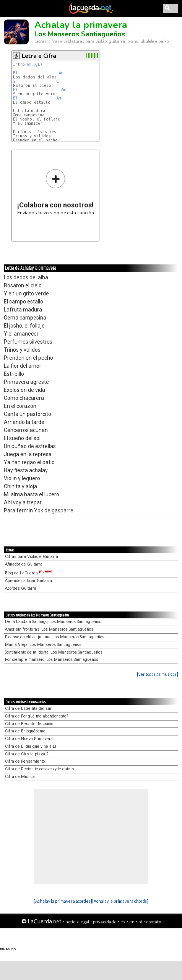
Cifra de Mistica (20, 777)
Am (29, 64)
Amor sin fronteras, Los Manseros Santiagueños (49, 629)
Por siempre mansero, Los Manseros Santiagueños (52, 660)
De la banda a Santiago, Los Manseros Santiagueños (53, 622)
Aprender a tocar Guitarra (28, 581)
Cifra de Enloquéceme (25, 731)
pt (140, 922)
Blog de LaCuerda (29, 573)
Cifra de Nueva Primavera (29, 739)
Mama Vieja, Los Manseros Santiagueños (43, 645)
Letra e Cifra (39, 56)
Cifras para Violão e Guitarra (32, 557)
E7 (40, 64)
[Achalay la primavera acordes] (63, 901)
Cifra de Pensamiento (25, 761)
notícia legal (77, 922)
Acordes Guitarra (21, 588)
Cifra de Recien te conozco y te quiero (39, 769)
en (132, 922)
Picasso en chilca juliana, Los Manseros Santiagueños (55, 637)
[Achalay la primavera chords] (120, 901)
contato (154, 922)
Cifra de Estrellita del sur (28, 709)
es (123, 922)
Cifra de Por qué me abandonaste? (37, 716)
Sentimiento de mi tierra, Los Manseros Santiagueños (54, 652)
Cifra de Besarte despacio (29, 724)
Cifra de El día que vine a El (31, 746)
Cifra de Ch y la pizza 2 (27, 754)
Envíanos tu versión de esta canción (56, 192)
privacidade (105, 922)
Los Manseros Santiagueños (80, 34)
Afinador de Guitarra (24, 564)
